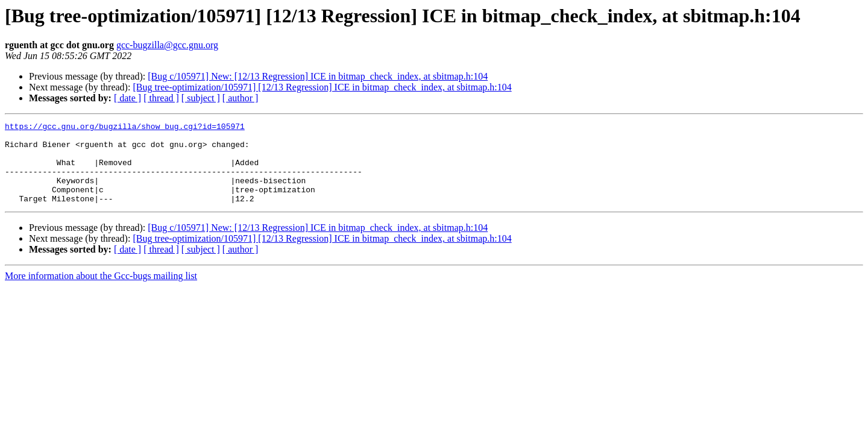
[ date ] (127, 98)
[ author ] (241, 98)
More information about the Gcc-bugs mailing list (101, 292)
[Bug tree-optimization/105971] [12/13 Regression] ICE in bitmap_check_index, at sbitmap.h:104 (322, 87)
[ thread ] (161, 98)
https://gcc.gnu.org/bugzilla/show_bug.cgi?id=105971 (125, 128)
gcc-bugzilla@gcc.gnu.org (167, 45)
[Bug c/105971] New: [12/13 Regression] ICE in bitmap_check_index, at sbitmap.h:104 (318, 76)
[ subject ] (201, 98)
